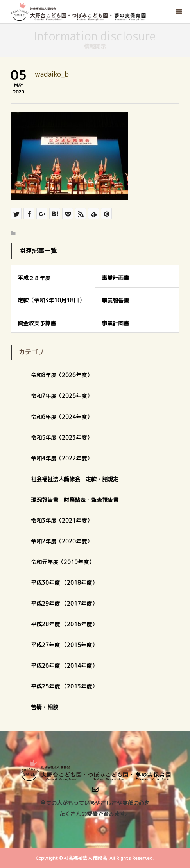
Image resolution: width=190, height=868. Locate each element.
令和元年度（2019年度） (63, 562)
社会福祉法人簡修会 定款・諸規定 (75, 479)
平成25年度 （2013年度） (64, 686)
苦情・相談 (45, 707)
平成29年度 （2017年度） (67, 603)
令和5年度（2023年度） (62, 438)
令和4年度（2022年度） (62, 458)
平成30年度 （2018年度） (64, 583)
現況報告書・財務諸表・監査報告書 (75, 500)
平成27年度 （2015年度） (64, 645)
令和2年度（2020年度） (62, 541)
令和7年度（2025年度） (62, 396)
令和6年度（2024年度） (62, 417)
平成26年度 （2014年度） (64, 666)
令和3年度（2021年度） (62, 520)
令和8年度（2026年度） (62, 375)
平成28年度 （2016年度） (64, 624)
